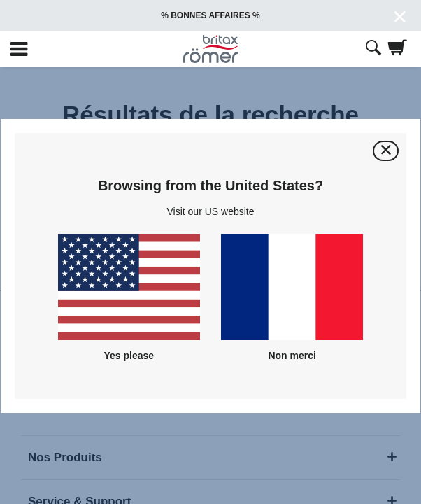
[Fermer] (386, 151)
